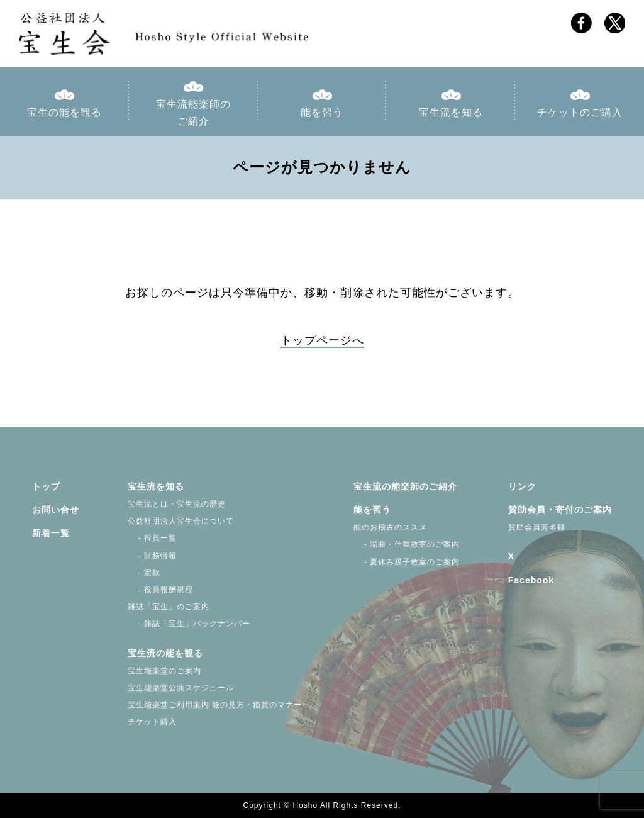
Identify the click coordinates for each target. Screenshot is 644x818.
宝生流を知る (451, 112)
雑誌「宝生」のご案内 (169, 607)
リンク (522, 486)
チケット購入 (152, 722)
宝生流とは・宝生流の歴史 (177, 504)
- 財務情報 (153, 556)
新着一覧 (51, 533)
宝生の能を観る (64, 112)
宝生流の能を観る (165, 653)
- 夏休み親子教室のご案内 (407, 562)
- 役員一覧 (153, 538)
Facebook (531, 580)
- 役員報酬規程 (161, 590)
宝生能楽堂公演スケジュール (181, 688)
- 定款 (144, 573)
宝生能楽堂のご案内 (164, 671)
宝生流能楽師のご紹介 (193, 113)
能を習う (322, 112)
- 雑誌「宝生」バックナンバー (189, 624)
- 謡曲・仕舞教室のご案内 (407, 544)
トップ (46, 486)
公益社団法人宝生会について (181, 521)
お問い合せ (56, 510)
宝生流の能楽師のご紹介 (405, 486)
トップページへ (322, 340)
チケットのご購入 (580, 112)
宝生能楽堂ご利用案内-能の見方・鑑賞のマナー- (217, 705)
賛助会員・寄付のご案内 (560, 510)
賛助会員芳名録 (537, 527)
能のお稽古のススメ (390, 527)
